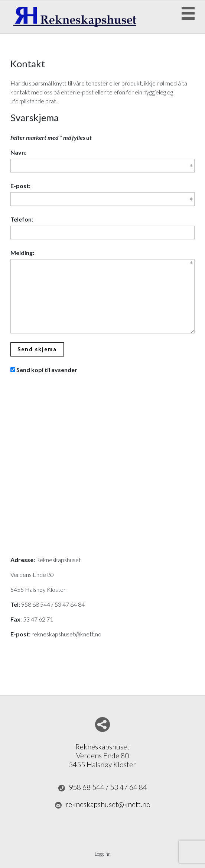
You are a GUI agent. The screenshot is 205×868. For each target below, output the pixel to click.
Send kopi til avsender (47, 370)
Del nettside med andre (102, 725)
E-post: (20, 186)
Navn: (18, 152)
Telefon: (22, 219)
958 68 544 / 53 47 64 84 (103, 787)
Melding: (22, 253)
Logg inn (103, 854)
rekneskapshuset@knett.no (103, 804)
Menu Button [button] (188, 13)
